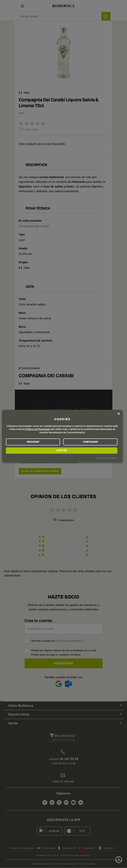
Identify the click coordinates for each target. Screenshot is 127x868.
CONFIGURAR (90, 442)
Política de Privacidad (37, 429)
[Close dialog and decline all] (119, 414)
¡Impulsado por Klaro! (107, 458)
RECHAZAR (33, 442)
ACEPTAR (62, 451)
